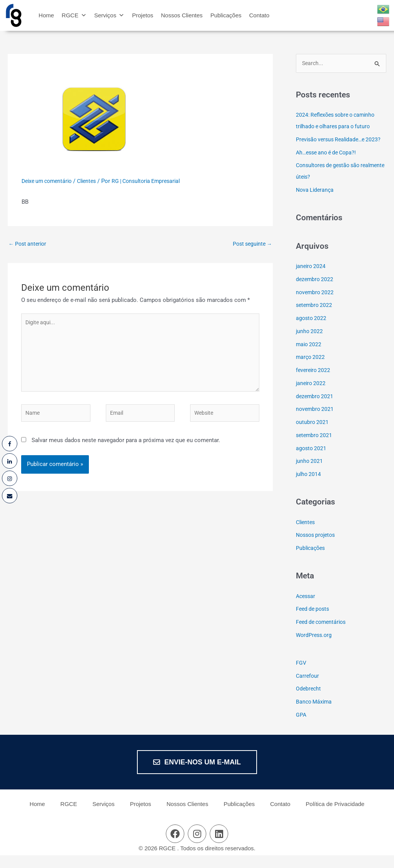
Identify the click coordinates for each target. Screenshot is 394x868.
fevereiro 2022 (314, 382)
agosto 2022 (312, 330)
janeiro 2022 (312, 395)
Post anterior (29, 244)
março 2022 (311, 370)
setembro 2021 (315, 447)
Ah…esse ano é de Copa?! (329, 165)
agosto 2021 (312, 461)
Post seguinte (251, 244)
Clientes (93, 181)
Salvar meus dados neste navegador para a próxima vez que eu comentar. (126, 451)
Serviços (109, 15)
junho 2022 (310, 344)
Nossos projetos (318, 548)
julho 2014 (309, 486)
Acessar (306, 608)
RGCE (74, 15)
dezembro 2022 (316, 292)
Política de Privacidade (335, 817)
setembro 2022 (315, 318)
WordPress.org (315, 647)
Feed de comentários (323, 634)
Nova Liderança (316, 202)
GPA (301, 727)
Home (46, 15)
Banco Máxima (315, 714)
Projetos (143, 15)
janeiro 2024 (312, 278)
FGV (301, 675)
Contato (260, 15)
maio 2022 (309, 357)
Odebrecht (309, 701)
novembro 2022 (316, 305)
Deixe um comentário (49, 181)
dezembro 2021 (316, 409)
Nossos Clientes (182, 15)
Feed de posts (314, 622)
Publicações (226, 15)
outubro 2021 (313, 434)
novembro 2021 (316, 422)
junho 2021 (310, 474)
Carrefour (308, 688)
